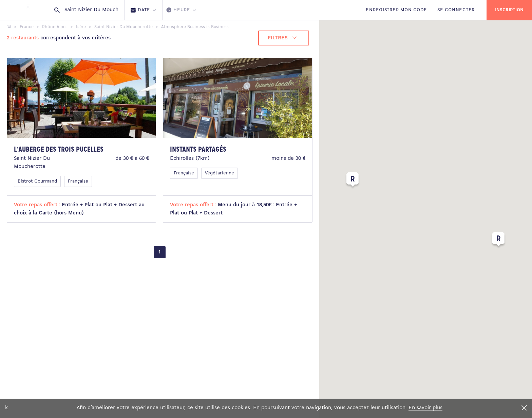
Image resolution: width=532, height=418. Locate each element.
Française (78, 181)
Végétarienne (220, 173)
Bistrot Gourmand (37, 181)
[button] (353, 181)
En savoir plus (425, 408)
